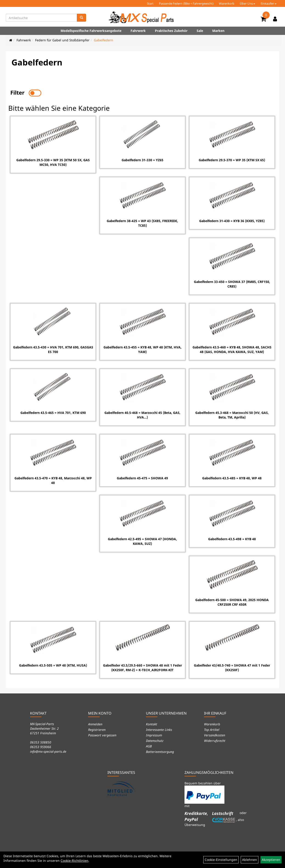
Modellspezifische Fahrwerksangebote (91, 31)
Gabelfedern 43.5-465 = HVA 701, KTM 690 (53, 412)
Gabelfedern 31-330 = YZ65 (142, 160)
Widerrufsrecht (215, 740)
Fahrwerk (138, 31)
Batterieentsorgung (160, 751)
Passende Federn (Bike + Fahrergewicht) (186, 3)
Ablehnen (250, 860)
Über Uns (247, 3)
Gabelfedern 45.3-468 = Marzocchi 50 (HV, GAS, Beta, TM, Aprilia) (232, 414)
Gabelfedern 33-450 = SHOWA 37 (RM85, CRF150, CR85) (232, 284)
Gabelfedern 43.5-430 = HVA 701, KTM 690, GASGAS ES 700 (53, 349)
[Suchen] (81, 18)
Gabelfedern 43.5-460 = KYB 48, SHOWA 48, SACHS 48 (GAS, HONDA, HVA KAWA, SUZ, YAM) (232, 349)
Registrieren (97, 729)
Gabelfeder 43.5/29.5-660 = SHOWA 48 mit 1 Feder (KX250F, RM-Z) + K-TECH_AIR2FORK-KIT (142, 667)
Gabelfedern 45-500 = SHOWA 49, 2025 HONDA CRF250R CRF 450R (232, 602)
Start (150, 3)
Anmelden (95, 723)
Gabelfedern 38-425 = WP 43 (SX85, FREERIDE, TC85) (143, 223)
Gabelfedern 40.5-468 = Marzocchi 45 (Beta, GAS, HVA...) (143, 414)
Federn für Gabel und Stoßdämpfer (62, 40)
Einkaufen (269, 3)
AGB (149, 745)
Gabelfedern (103, 40)
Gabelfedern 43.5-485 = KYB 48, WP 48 (232, 478)
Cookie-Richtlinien (74, 861)
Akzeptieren (271, 860)
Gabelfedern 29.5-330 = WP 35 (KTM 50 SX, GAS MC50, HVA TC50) (53, 162)
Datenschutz (155, 740)
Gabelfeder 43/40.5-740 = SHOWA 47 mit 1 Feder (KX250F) (232, 667)
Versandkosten (215, 734)
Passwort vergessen (102, 734)
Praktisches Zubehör (171, 31)
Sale (200, 31)
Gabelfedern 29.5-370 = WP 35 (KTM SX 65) (232, 160)
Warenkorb (227, 3)
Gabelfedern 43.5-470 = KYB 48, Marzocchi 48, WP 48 (53, 480)
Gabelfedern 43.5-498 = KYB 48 (232, 539)
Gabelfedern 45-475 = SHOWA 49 (143, 478)
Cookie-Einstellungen (221, 860)
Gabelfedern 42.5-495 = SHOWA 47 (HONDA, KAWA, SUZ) (143, 541)
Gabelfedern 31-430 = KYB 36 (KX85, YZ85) (232, 220)
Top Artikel (212, 729)
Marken (218, 31)
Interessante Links (159, 729)
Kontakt (152, 723)
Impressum (154, 734)
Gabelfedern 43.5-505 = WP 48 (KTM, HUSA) (53, 665)
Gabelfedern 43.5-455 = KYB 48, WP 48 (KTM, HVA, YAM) (142, 349)
